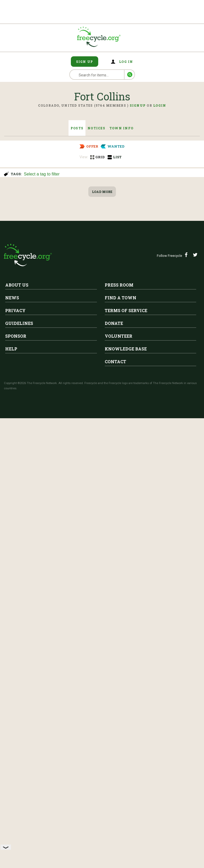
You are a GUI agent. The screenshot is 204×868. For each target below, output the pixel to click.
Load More (102, 654)
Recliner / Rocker (61, 296)
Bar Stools (52, 346)
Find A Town (120, 760)
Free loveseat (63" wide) (70, 529)
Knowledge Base (126, 811)
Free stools (53, 245)
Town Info (121, 128)
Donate (114, 785)
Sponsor (16, 798)
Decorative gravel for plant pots (45, 485)
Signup (138, 105)
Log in (126, 62)
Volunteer (119, 798)
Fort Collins (60, 193)
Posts (77, 128)
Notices (96, 128)
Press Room (119, 747)
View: (84, 157)
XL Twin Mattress (63, 617)
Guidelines (19, 785)
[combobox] (112, 174)
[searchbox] (111, 174)
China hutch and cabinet (71, 201)
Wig (44, 441)
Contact (115, 824)
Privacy (15, 773)
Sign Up (85, 62)
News (12, 760)
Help (11, 811)
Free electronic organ (67, 573)
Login (160, 105)
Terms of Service (126, 773)
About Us (17, 747)
